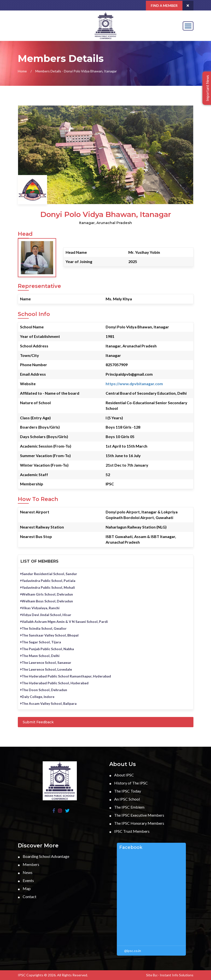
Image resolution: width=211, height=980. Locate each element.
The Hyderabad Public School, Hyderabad (55, 683)
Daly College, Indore (37, 697)
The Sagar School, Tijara (41, 642)
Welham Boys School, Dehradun (47, 601)
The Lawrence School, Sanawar (46, 662)
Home (22, 71)
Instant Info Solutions (177, 975)
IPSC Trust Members (129, 831)
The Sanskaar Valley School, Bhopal (50, 635)
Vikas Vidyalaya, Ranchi (40, 608)
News (25, 872)
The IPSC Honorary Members (137, 823)
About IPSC (122, 775)
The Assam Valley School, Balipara (49, 703)
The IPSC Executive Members (137, 815)
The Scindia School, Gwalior (44, 628)
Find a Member (164, 5)
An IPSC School (125, 799)
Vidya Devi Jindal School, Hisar (46, 615)
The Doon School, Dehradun (44, 690)
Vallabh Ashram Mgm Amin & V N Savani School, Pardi (64, 622)
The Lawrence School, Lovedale (46, 669)
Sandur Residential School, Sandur (49, 574)
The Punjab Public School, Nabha (47, 649)
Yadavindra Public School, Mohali (48, 587)
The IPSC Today (125, 791)
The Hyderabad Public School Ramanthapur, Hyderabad (66, 676)
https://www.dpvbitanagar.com (134, 384)
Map (24, 888)
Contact (27, 897)
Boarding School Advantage (44, 856)
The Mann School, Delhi (40, 656)
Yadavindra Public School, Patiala (48, 581)
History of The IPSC (129, 783)
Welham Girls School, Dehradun (47, 594)
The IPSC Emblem (127, 807)
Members (29, 864)
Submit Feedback (38, 722)
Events (26, 880)
